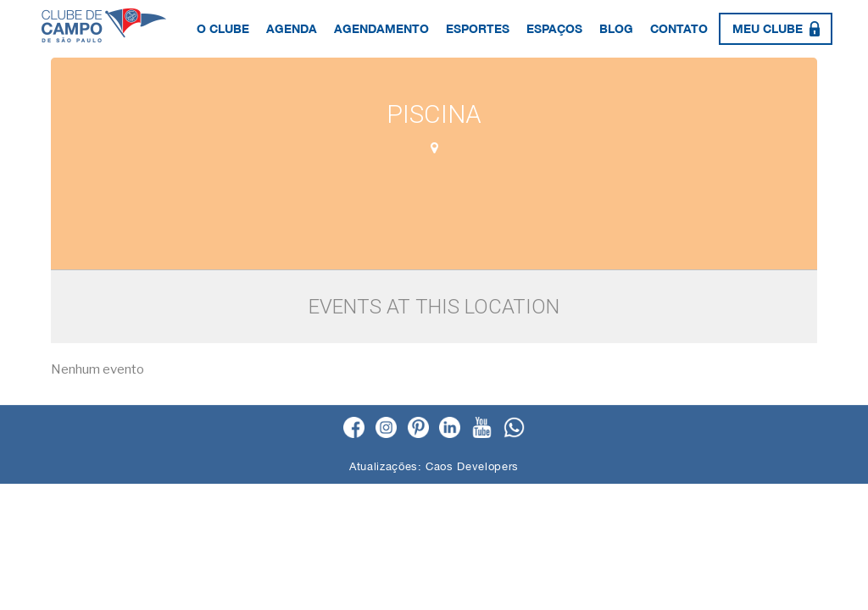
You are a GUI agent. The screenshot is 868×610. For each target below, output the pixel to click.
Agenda (292, 28)
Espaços (554, 28)
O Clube (223, 28)
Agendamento (381, 28)
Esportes (478, 28)
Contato (679, 28)
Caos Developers (472, 466)
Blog (616, 28)
